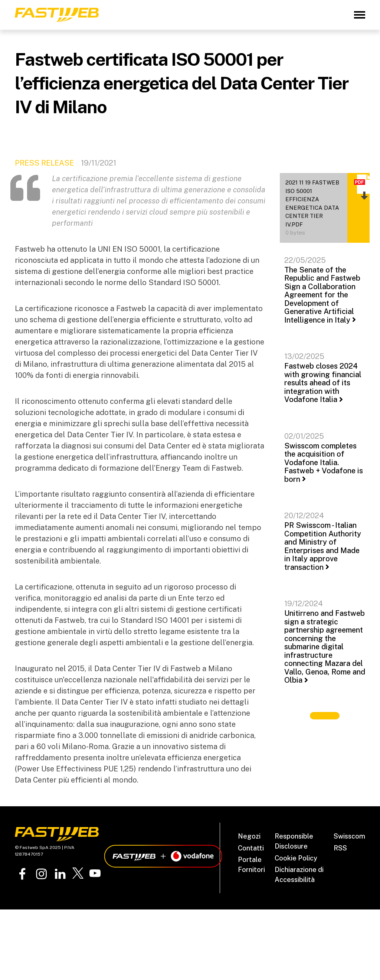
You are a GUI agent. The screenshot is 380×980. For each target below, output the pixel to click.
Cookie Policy (296, 858)
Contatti (251, 848)
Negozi (249, 836)
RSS (340, 848)
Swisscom (349, 836)
